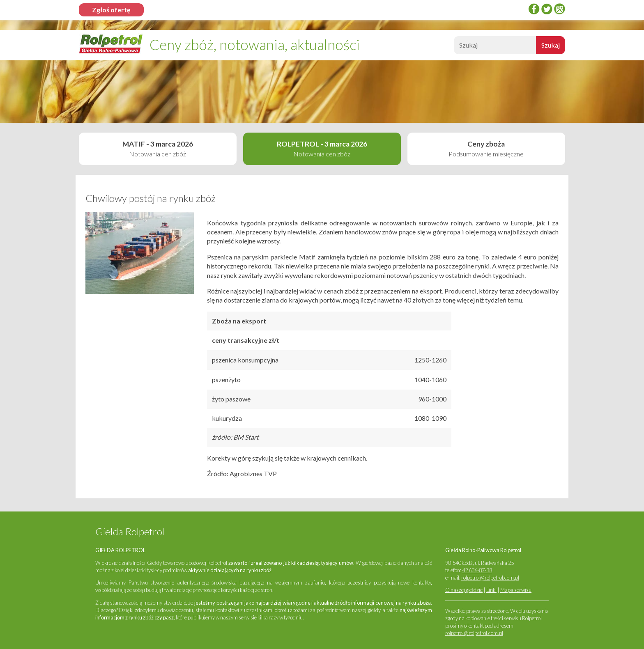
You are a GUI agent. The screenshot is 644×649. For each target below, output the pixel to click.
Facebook (534, 9)
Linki (491, 590)
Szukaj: (453, 47)
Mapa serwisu (516, 590)
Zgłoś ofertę (111, 10)
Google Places (559, 9)
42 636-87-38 (477, 570)
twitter (547, 9)
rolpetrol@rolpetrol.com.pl (490, 578)
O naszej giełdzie (464, 590)
